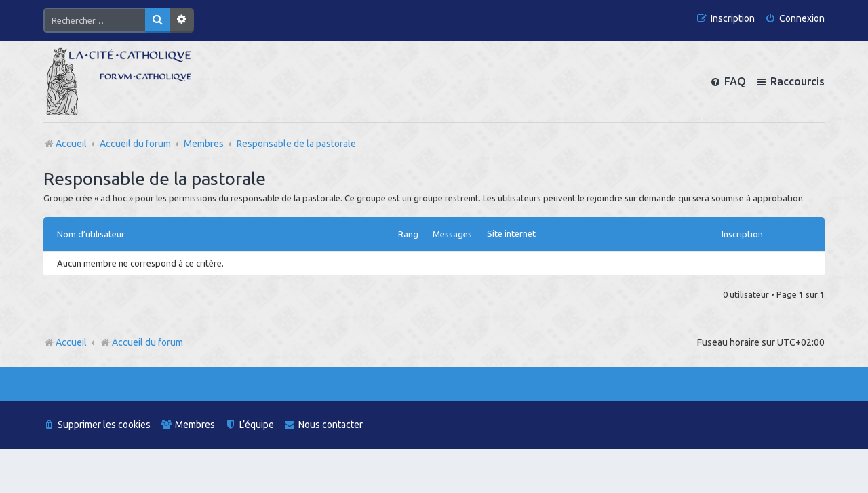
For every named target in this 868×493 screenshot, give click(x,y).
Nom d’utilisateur (91, 234)
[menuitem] (795, 19)
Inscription (742, 234)
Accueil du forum (141, 342)
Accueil (71, 342)
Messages (452, 234)
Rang (408, 234)
